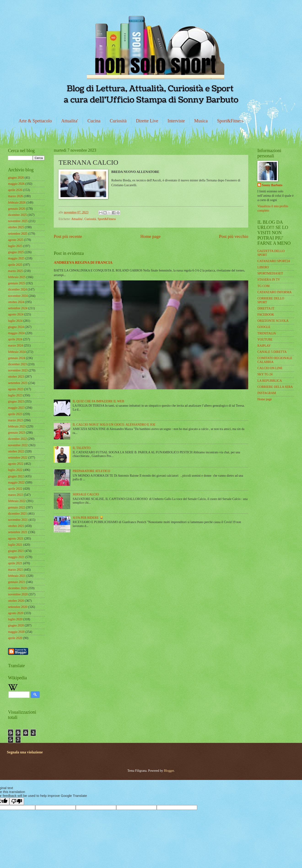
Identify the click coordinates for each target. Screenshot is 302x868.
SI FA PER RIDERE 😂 (88, 518)
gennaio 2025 (17, 283)
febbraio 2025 (17, 277)
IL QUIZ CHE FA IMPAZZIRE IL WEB (98, 401)
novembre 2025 (18, 221)
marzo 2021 (16, 570)
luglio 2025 (15, 246)
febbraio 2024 (17, 352)
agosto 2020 (16, 613)
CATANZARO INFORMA (275, 292)
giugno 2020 (16, 625)
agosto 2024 (16, 314)
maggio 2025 (16, 258)
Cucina (94, 121)
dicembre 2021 (17, 514)
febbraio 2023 (17, 426)
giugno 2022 (16, 476)
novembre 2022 (18, 445)
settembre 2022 (18, 458)
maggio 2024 (16, 333)
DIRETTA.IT (266, 308)
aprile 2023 (15, 414)
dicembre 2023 (17, 364)
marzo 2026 (16, 196)
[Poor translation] (17, 801)
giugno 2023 (16, 402)
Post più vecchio (234, 236)
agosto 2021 (16, 539)
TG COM (263, 286)
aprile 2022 (15, 489)
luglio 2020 (15, 619)
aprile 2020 (15, 638)
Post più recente (68, 236)
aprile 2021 (15, 563)
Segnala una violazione (25, 752)
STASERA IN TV (269, 280)
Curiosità (118, 121)
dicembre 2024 (17, 289)
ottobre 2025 (16, 227)
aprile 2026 (15, 190)
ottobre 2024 (16, 302)
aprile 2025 (15, 265)
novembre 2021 (18, 520)
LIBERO (263, 267)
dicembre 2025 (17, 215)
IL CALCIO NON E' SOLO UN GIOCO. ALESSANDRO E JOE (114, 425)
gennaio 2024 (17, 358)
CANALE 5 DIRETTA (272, 352)
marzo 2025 (16, 271)
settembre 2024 (18, 308)
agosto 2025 (16, 240)
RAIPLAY (264, 346)
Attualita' (70, 121)
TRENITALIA (267, 333)
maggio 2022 (16, 482)
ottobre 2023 (16, 377)
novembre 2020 (18, 594)
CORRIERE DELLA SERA (275, 387)
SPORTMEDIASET (270, 273)
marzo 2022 (16, 495)
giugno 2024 (16, 327)
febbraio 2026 (17, 203)
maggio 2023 (16, 408)
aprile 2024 (15, 339)
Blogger (169, 771)
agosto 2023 (16, 389)
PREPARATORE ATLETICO (92, 471)
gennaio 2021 (17, 582)
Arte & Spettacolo (35, 121)
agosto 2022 (16, 464)
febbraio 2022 (17, 501)
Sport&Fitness (230, 121)
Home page (151, 236)
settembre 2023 (18, 383)
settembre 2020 (18, 607)
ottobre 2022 (16, 451)
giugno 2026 (16, 178)
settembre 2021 (18, 532)
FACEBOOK (266, 315)
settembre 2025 (18, 234)
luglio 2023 (15, 395)
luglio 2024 (15, 321)
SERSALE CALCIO (86, 494)
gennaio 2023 (17, 433)
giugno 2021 (16, 551)
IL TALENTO (82, 448)
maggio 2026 (16, 184)
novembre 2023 (18, 370)
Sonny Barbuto (272, 185)
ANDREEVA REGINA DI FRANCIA (83, 262)
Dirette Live (147, 121)
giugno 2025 (16, 252)
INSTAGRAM (267, 393)
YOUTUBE (265, 340)
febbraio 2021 (17, 576)
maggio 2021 (16, 557)
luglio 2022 (15, 470)
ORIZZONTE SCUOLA (273, 321)
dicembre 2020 (17, 588)
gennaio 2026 (17, 209)
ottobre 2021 (16, 526)
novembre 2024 (18, 296)
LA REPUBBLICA (270, 381)
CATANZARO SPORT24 (274, 261)
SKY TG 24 (265, 374)
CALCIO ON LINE (270, 368)
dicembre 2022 (17, 439)
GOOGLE (264, 327)
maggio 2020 (16, 632)
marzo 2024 (16, 345)
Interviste (176, 121)
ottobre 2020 (16, 601)
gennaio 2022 (17, 507)
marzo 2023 (16, 420)
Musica (201, 121)
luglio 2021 (15, 545)
